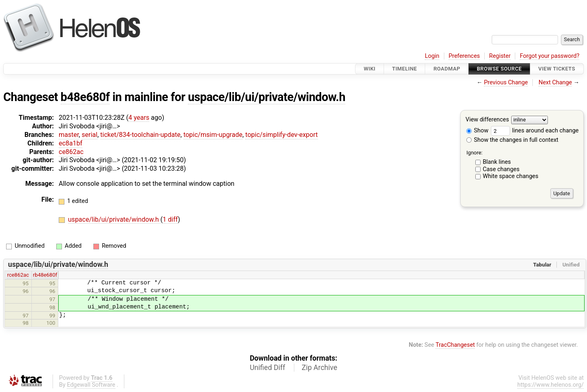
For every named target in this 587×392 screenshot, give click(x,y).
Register (500, 56)
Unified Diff (268, 368)
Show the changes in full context (512, 140)
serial (89, 135)
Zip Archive (319, 368)
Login (432, 56)
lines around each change (535, 131)
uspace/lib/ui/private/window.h (267, 97)
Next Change (555, 83)
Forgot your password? (549, 56)
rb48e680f (45, 275)
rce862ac (18, 275)
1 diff (170, 219)
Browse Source (499, 69)
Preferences (464, 56)
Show (477, 131)
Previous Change (506, 83)
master (69, 135)
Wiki (370, 69)
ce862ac (71, 152)
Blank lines (497, 162)
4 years (139, 118)
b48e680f (85, 97)
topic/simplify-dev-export (282, 135)
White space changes (511, 176)
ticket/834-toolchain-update (140, 135)
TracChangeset (455, 345)
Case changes (501, 169)
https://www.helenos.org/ (551, 385)
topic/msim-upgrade (213, 135)
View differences (487, 120)
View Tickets (557, 69)
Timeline (405, 69)
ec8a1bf (71, 143)
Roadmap (447, 69)
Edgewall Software (91, 385)
